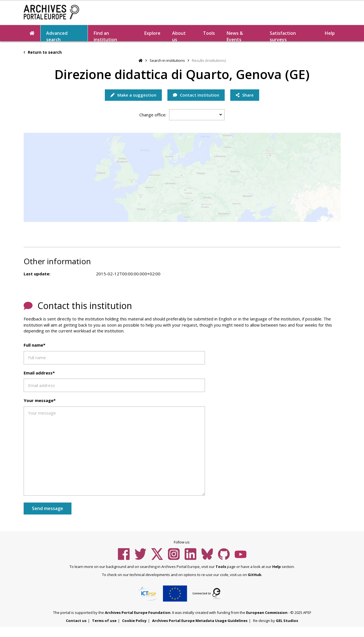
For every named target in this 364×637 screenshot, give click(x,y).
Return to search (43, 52)
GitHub (255, 575)
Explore (152, 33)
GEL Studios (287, 621)
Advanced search (57, 36)
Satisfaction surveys (283, 36)
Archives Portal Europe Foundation (138, 612)
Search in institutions (167, 60)
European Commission (267, 612)
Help (330, 33)
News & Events (235, 36)
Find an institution (105, 36)
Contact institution (196, 95)
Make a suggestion (133, 95)
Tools (209, 33)
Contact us (76, 621)
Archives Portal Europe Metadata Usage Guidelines (200, 621)
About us (179, 36)
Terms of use (104, 621)
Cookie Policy (134, 621)
